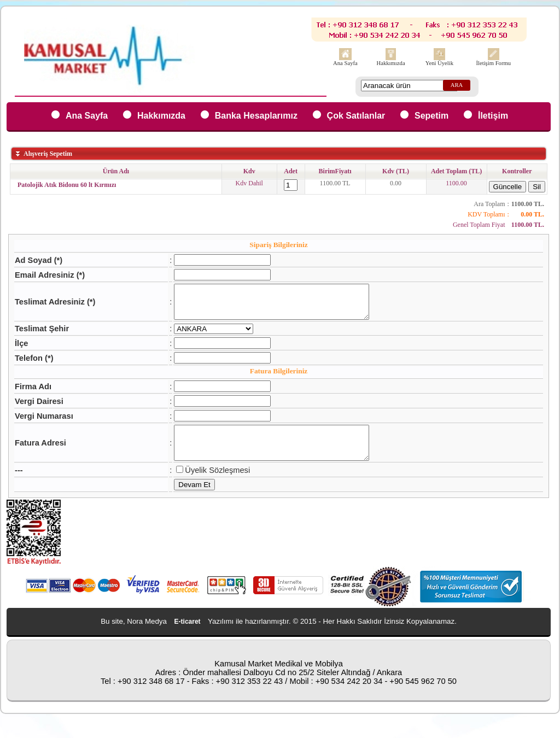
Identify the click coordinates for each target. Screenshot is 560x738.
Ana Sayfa (345, 63)
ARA (457, 85)
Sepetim (431, 116)
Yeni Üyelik (439, 63)
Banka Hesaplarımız (256, 116)
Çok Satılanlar (356, 116)
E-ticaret (188, 635)
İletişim (493, 116)
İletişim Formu (493, 63)
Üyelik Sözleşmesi (206, 483)
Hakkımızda (391, 63)
